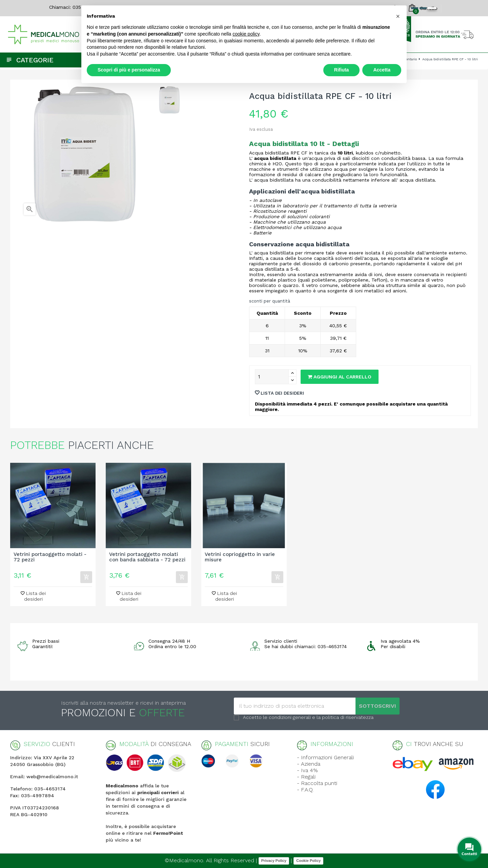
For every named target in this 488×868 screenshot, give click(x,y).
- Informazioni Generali (325, 757)
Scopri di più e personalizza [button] (129, 70)
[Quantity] (272, 377)
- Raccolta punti (317, 783)
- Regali (306, 777)
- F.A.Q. (305, 790)
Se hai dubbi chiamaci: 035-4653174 (306, 646)
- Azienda (309, 764)
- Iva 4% (307, 770)
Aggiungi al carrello (340, 377)
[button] (398, 16)
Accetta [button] (382, 70)
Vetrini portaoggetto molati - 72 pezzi (50, 557)
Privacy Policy (274, 861)
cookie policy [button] (246, 34)
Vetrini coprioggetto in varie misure (240, 557)
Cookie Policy (308, 861)
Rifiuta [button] (342, 70)
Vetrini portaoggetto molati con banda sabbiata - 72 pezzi (147, 557)
